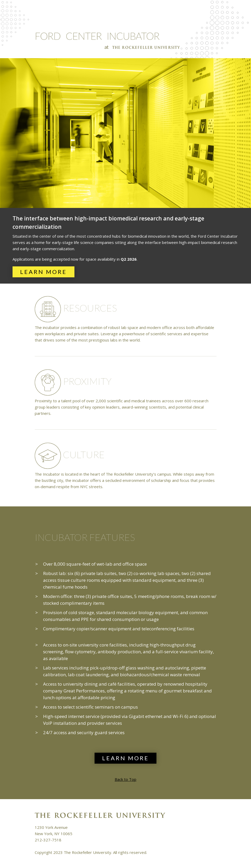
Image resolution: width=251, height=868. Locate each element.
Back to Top (126, 779)
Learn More (43, 272)
